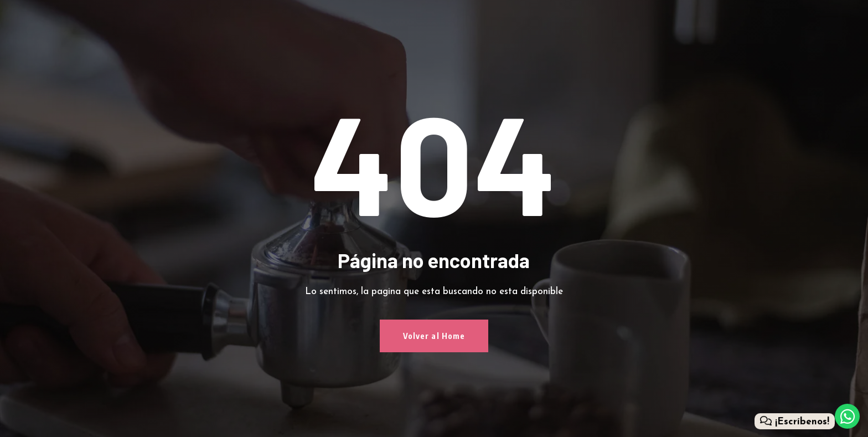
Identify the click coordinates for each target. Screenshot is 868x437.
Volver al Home (434, 336)
